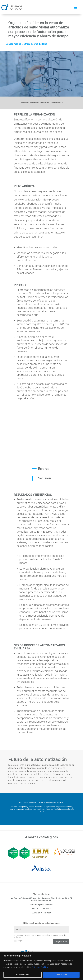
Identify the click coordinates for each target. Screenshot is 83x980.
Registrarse (61, 942)
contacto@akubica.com (41, 905)
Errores (44, 469)
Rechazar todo (23, 975)
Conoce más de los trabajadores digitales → (28, 44)
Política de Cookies (40, 967)
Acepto (18, 941)
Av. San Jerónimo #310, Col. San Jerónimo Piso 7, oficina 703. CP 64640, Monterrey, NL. (42, 899)
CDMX (42, 913)
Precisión (44, 478)
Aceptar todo (61, 975)
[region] (41, 966)
